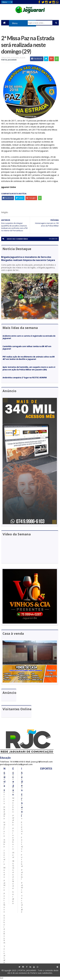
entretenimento (22, 807)
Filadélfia (4, 813)
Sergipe (13, 898)
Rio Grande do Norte (13, 875)
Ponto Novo (4, 903)
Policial (22, 875)
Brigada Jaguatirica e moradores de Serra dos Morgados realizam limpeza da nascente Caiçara (28, 259)
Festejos (22, 845)
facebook (53, 239)
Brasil (22, 787)
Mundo (4, 873)
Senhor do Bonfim (4, 930)
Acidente (4, 780)
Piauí (13, 855)
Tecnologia (4, 955)
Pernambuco (13, 839)
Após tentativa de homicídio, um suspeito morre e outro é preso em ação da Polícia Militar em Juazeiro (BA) (29, 369)
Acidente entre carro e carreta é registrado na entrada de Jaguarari (29, 338)
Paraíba (13, 821)
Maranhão (13, 806)
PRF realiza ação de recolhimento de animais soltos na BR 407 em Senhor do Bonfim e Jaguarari (29, 358)
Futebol (22, 861)
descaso (4, 797)
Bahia (13, 791)
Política (4, 886)
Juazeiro (4, 858)
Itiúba (4, 844)
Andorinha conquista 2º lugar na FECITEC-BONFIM (25, 378)
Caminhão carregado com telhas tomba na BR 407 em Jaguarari (27, 348)
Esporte (22, 829)
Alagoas (13, 779)
